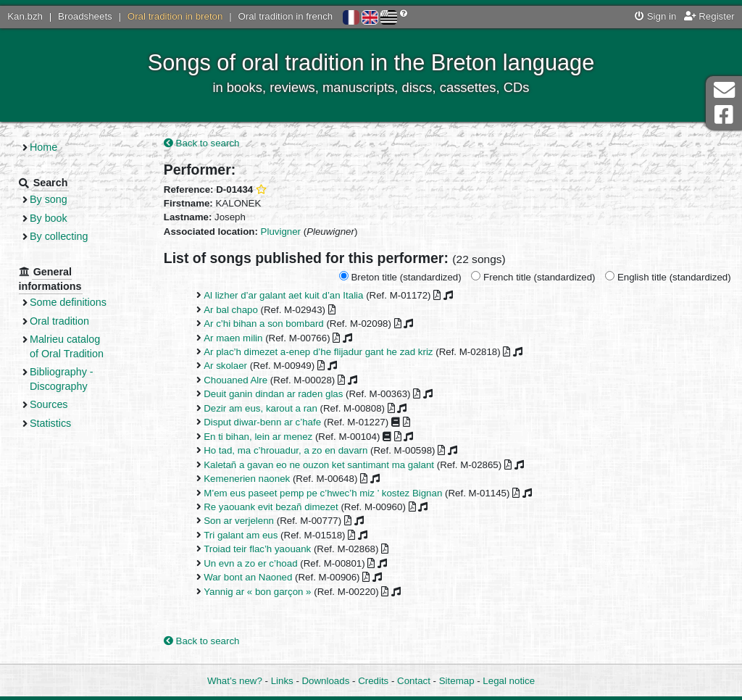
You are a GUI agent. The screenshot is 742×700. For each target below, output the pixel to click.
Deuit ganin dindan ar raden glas (273, 394)
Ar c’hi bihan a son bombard (264, 324)
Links (282, 681)
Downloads (326, 681)
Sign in (655, 16)
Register (709, 16)
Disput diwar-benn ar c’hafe (262, 422)
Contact (414, 681)
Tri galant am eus (241, 535)
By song (49, 199)
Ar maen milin (233, 338)
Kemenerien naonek (247, 479)
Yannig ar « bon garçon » (257, 592)
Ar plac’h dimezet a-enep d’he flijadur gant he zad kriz (318, 352)
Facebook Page (724, 115)
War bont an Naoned (248, 577)
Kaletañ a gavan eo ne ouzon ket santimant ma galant (319, 465)
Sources (49, 404)
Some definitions (68, 302)
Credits (373, 681)
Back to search (202, 143)
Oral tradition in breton (175, 16)
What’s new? (235, 681)
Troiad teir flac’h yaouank (257, 549)
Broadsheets (85, 16)
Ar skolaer (225, 366)
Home (43, 147)
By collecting (59, 236)
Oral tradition (59, 321)
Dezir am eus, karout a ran (260, 408)
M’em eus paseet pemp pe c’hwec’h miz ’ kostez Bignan (323, 493)
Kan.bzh (25, 16)
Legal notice (509, 681)
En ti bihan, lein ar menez (258, 437)
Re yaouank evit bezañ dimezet (271, 507)
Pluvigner (281, 232)
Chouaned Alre (235, 380)
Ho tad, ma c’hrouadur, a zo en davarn (285, 450)
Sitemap (457, 681)
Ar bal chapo (231, 310)
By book (49, 218)
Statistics (50, 423)
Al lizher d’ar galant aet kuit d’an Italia (283, 295)
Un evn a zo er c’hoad (250, 563)
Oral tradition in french (285, 16)
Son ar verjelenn (239, 521)
